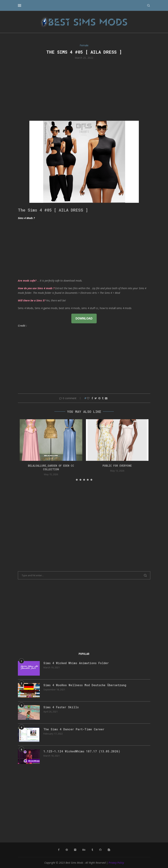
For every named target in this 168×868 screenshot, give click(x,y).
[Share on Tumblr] (103, 398)
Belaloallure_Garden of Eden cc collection (51, 467)
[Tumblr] (92, 850)
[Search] (148, 5)
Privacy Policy (116, 863)
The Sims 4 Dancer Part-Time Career (74, 729)
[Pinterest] (67, 850)
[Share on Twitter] (96, 398)
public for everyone (117, 466)
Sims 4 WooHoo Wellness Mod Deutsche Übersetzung (85, 685)
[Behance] (84, 850)
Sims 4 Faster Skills (61, 707)
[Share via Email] (106, 398)
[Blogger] (109, 850)
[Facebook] (59, 850)
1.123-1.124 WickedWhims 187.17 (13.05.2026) (82, 751)
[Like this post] (88, 398)
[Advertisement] (84, 90)
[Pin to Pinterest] (99, 398)
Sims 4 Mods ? (26, 218)
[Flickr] (75, 850)
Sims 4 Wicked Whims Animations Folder (76, 663)
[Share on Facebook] (92, 398)
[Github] (100, 850)
